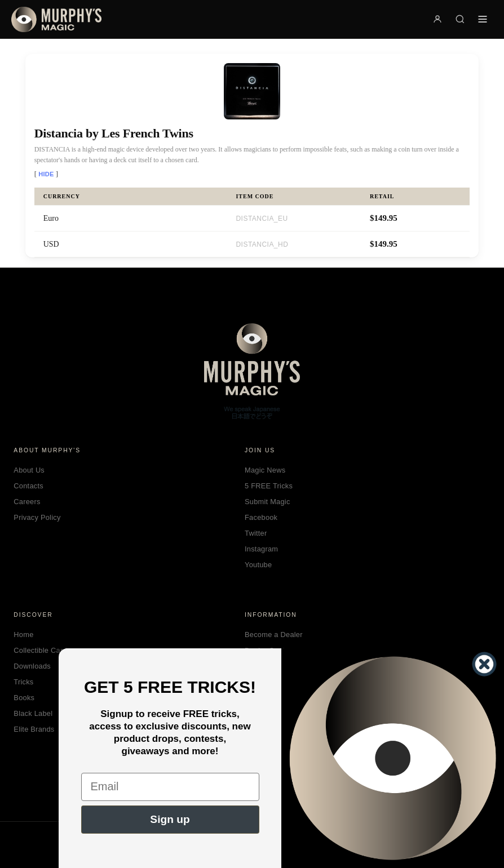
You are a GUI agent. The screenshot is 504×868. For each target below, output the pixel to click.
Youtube (258, 565)
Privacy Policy (37, 517)
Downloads (32, 666)
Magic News (265, 470)
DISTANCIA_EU (262, 219)
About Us (29, 470)
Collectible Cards (42, 650)
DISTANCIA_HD (262, 244)
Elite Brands (34, 729)
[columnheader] (131, 197)
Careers (27, 502)
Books (24, 698)
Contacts (28, 486)
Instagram (261, 549)
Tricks (23, 682)
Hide (46, 174)
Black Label (33, 713)
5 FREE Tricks (269, 486)
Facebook (261, 517)
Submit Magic (268, 502)
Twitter (256, 533)
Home (23, 635)
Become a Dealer (274, 635)
